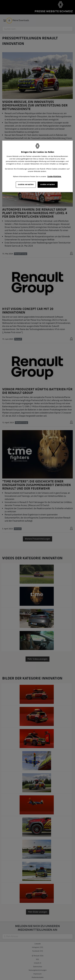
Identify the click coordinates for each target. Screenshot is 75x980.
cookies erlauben (47, 184)
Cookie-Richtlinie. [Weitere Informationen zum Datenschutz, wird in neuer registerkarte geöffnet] (54, 177)
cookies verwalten (26, 184)
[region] (38, 166)
